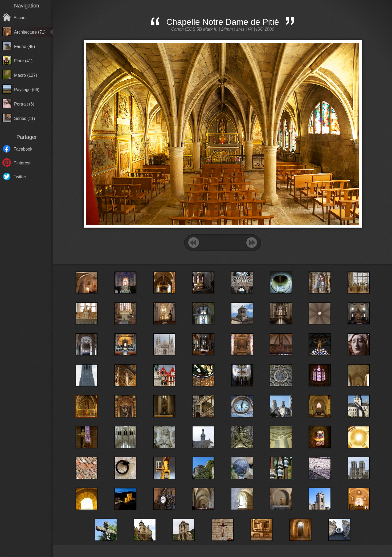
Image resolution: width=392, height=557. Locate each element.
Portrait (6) (24, 104)
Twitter (20, 177)
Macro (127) (26, 75)
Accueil (21, 18)
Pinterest (22, 163)
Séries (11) (24, 118)
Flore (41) (23, 61)
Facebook (23, 149)
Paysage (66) (27, 90)
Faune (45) (24, 47)
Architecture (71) (30, 32)
